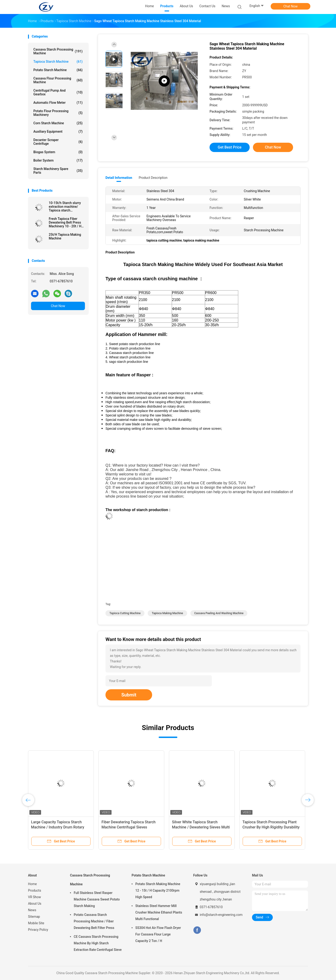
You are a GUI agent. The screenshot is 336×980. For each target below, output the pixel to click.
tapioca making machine (167, 613)
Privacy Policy (38, 930)
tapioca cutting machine (125, 613)
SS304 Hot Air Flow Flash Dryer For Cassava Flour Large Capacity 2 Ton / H (158, 934)
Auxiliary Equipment (58, 132)
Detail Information (119, 178)
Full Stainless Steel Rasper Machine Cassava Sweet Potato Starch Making (97, 899)
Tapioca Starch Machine (58, 62)
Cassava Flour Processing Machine (58, 80)
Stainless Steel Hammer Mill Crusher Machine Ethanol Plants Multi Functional (159, 912)
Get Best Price (230, 147)
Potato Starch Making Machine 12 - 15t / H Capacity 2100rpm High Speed (158, 890)
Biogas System (58, 152)
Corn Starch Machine (58, 123)
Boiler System (58, 160)
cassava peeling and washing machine (219, 613)
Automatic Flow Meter (58, 103)
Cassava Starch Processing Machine (58, 51)
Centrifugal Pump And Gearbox (58, 92)
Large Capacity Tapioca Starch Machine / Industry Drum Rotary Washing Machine (58, 827)
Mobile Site (36, 923)
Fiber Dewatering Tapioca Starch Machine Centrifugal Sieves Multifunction (129, 827)
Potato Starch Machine (58, 70)
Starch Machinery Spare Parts (58, 171)
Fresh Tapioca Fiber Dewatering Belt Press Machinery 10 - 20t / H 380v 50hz (65, 222)
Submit (129, 695)
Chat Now (291, 6)
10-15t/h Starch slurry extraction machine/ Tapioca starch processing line (65, 207)
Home (32, 884)
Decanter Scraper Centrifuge (58, 142)
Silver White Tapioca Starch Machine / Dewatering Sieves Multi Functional (201, 827)
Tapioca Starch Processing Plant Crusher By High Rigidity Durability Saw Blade (271, 827)
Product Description (153, 178)
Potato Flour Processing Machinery (58, 113)
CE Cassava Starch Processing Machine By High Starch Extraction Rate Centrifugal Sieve (98, 943)
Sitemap (34, 917)
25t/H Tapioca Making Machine (65, 236)
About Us (35, 904)
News (32, 910)
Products (35, 890)
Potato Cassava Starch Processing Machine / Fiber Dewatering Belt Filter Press (94, 921)
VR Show (35, 897)
